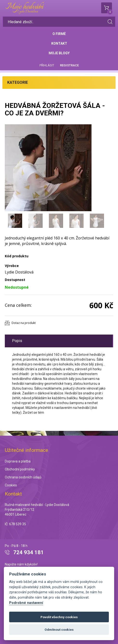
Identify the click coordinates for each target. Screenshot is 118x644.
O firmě (59, 34)
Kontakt (59, 43)
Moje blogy (59, 53)
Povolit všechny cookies (59, 617)
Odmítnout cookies (59, 630)
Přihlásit (47, 65)
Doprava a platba (18, 461)
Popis (17, 341)
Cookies (11, 485)
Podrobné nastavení (26, 603)
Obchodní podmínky (20, 469)
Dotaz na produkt (24, 323)
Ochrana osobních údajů (23, 477)
